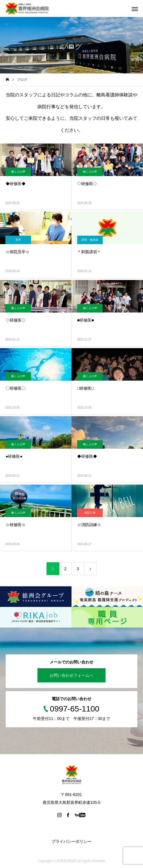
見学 (18, 240)
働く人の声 (18, 172)
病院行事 (90, 513)
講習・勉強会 (90, 240)
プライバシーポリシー (71, 841)
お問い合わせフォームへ (71, 675)
